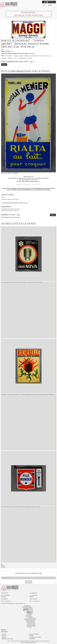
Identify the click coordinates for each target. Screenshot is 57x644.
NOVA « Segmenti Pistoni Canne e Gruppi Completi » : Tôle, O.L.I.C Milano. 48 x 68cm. (22, 282)
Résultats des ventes (8, 639)
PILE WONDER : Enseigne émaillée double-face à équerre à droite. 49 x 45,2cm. (21, 507)
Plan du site (38, 641)
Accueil (4, 634)
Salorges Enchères (34, 634)
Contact (49, 2)
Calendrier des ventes (35, 637)
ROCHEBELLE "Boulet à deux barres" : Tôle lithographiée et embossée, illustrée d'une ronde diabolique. (28, 395)
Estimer (4, 636)
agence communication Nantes (29, 642)
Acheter (4, 637)
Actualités (32, 639)
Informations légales (29, 641)
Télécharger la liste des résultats (11, 217)
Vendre (31, 636)
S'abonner (29, 582)
